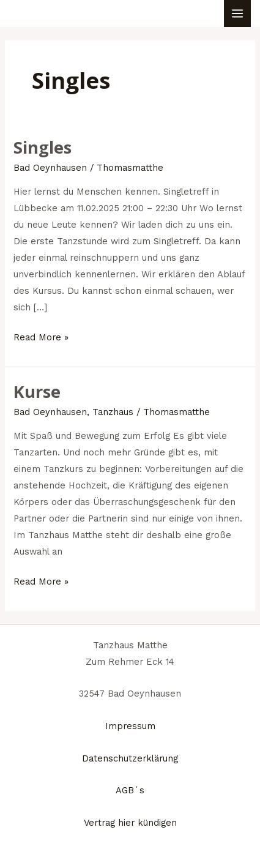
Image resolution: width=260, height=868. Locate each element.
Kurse (37, 391)
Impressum (130, 726)
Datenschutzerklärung (130, 758)
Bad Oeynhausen (50, 168)
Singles (43, 147)
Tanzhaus (113, 412)
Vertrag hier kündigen (130, 823)
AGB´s (130, 790)
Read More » (41, 336)
